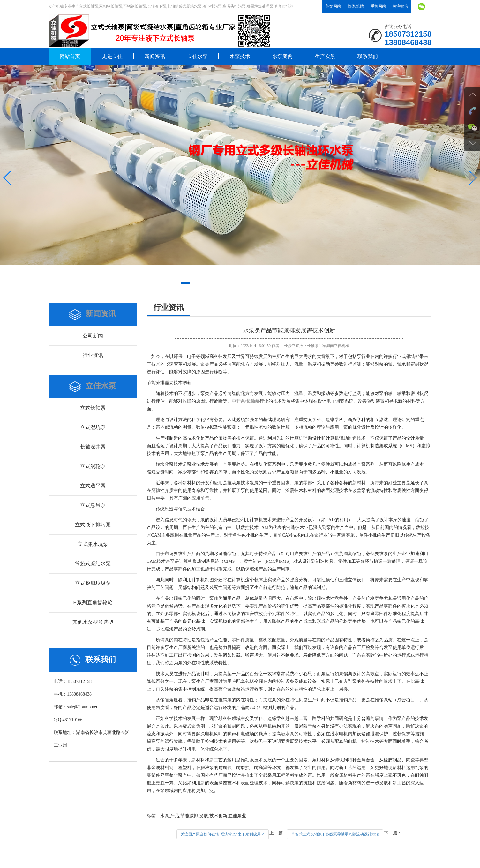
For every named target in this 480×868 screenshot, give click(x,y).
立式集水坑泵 (93, 544)
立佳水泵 (198, 56)
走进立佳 (112, 56)
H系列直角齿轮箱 (93, 603)
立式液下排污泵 (93, 525)
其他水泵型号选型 (93, 622)
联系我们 (368, 56)
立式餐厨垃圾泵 (93, 583)
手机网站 (378, 6)
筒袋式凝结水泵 (93, 564)
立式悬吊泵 (93, 505)
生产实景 (325, 56)
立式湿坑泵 (93, 427)
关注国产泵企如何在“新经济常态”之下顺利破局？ (223, 834)
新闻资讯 (155, 56)
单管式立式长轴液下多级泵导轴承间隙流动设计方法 (335, 834)
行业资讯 (93, 355)
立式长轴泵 (93, 408)
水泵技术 (240, 56)
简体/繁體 (356, 6)
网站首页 (70, 56)
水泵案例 (282, 56)
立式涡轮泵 (93, 466)
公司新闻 (93, 336)
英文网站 (333, 6)
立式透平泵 (93, 486)
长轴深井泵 (93, 447)
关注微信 (400, 6)
